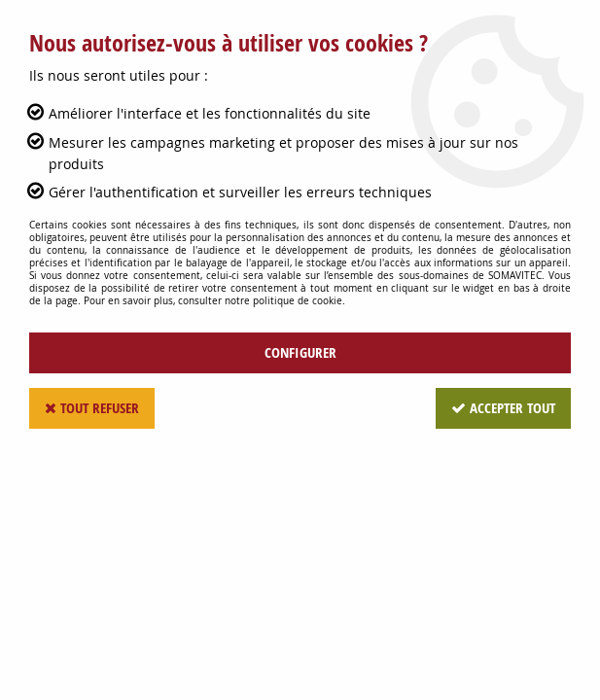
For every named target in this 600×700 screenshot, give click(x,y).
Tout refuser (92, 408)
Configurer (300, 352)
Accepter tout (503, 408)
